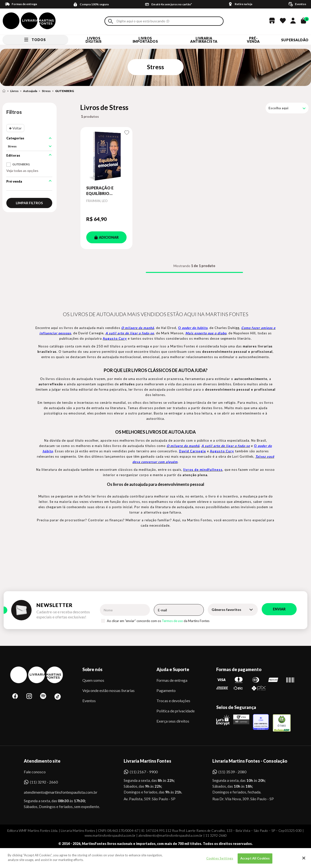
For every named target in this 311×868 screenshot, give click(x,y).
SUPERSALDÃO (295, 40)
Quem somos (93, 680)
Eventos (89, 701)
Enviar (279, 609)
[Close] (304, 861)
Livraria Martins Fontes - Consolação (250, 761)
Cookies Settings (220, 862)
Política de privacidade (176, 711)
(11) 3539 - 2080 (232, 772)
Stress (46, 91)
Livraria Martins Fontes (147, 761)
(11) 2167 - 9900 (144, 772)
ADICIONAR (106, 237)
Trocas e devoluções (173, 701)
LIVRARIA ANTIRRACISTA (204, 40)
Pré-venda (253, 40)
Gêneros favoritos (226, 610)
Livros (14, 91)
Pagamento (166, 690)
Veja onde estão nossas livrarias (108, 690)
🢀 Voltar (15, 128)
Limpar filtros (29, 203)
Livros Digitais (94, 40)
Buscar (111, 21)
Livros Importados (145, 40)
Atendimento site (42, 761)
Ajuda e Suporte (173, 669)
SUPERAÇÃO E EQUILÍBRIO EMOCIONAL (100, 191)
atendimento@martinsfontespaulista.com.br (56, 792)
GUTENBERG (65, 91)
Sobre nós (92, 669)
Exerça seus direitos (173, 721)
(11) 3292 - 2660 (44, 782)
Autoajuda (30, 91)
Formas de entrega (172, 680)
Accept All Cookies (255, 862)
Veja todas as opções (22, 171)
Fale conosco (35, 772)
